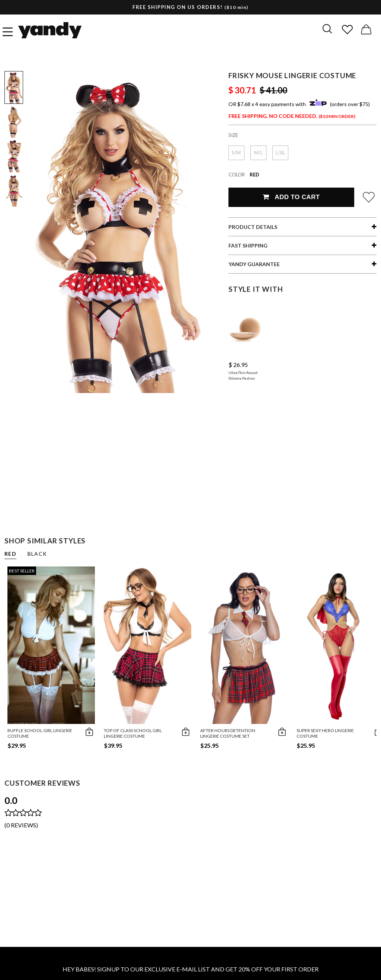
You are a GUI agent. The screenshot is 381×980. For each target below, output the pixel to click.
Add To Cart (291, 197)
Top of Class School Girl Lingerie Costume (133, 733)
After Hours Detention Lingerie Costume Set (228, 733)
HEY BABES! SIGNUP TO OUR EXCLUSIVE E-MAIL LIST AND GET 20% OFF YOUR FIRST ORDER (190, 969)
